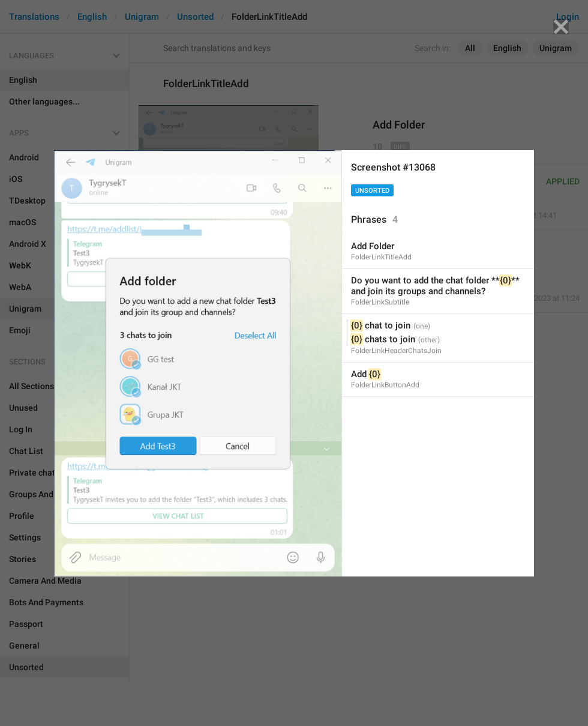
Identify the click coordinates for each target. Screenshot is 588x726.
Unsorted (372, 191)
